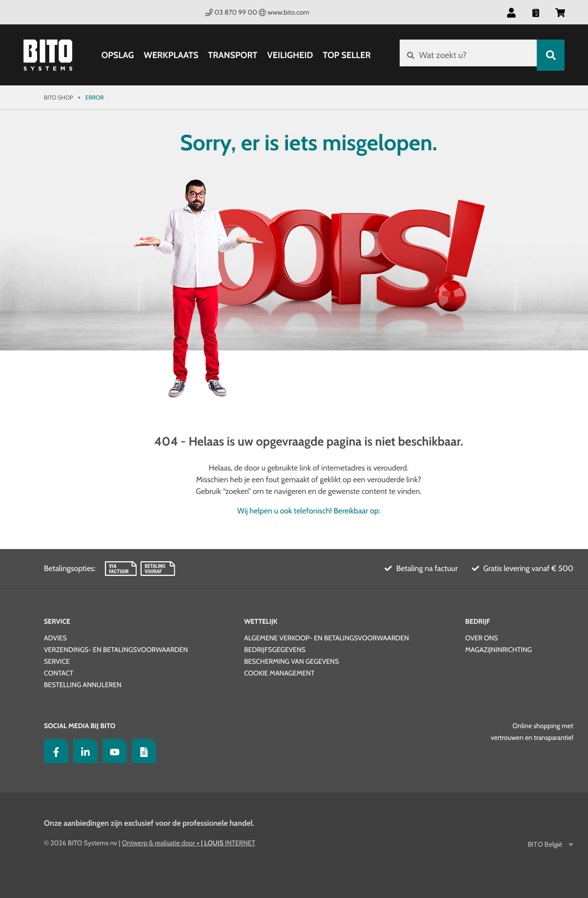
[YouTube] (112, 751)
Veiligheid (288, 55)
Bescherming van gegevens (291, 661)
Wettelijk (261, 621)
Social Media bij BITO (80, 726)
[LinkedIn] (83, 751)
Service (57, 621)
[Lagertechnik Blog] (142, 751)
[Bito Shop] (48, 55)
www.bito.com (284, 12)
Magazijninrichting (498, 650)
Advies (55, 638)
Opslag (116, 55)
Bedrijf (477, 621)
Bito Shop (59, 97)
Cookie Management (279, 673)
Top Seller (345, 55)
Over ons (481, 638)
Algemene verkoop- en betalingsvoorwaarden (326, 638)
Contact (59, 673)
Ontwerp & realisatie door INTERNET (189, 843)
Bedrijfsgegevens (275, 650)
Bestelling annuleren (83, 685)
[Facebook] (54, 751)
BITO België (546, 845)
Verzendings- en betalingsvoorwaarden (116, 650)
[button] (511, 12)
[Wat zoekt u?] (467, 55)
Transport (231, 55)
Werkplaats (169, 55)
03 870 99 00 (231, 12)
